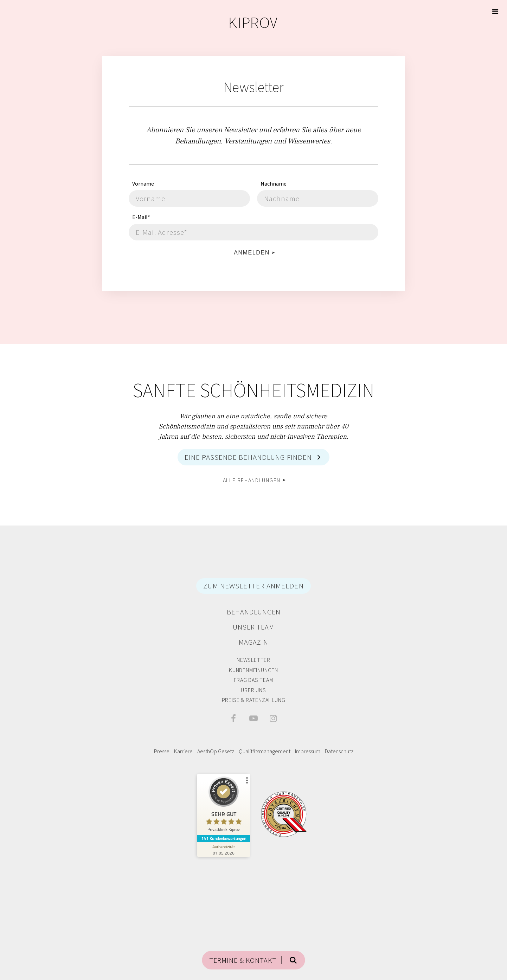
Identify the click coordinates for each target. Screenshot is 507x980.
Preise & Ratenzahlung (254, 700)
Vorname (143, 183)
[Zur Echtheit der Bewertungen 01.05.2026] (224, 850)
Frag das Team (253, 680)
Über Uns (253, 690)
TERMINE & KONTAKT (243, 960)
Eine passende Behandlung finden (248, 457)
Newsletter (253, 660)
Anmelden (252, 253)
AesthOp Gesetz (216, 751)
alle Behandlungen (252, 480)
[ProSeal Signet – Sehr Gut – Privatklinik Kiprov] (224, 806)
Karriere (183, 751)
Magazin (253, 642)
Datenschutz (339, 751)
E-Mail (141, 217)
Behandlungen (254, 612)
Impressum (308, 751)
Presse (162, 751)
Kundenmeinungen (253, 670)
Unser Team (253, 627)
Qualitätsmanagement (265, 751)
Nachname (274, 183)
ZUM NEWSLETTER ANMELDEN (253, 586)
